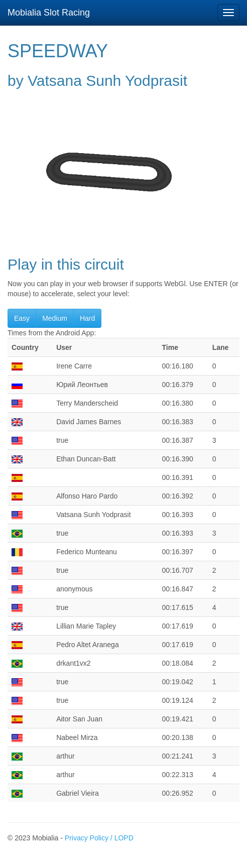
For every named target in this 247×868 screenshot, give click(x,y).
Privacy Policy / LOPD (99, 838)
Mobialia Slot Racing (49, 13)
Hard (87, 318)
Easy (22, 318)
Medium (55, 318)
